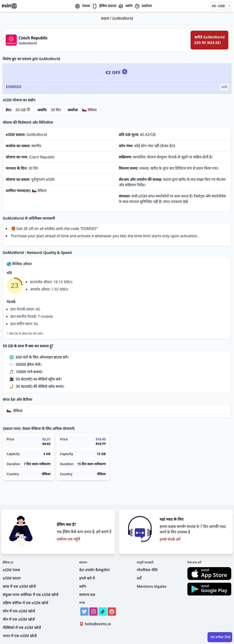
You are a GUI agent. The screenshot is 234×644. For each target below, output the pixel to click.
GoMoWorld (122, 18)
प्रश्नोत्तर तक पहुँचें (68, 539)
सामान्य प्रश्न (87, 595)
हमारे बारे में (87, 578)
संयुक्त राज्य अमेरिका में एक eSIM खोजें (31, 595)
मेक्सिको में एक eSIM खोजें (22, 628)
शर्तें (139, 578)
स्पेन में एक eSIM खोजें (19, 611)
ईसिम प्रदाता (104, 6)
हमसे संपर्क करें (170, 539)
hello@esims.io (96, 624)
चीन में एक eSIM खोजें (19, 619)
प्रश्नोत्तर (143, 6)
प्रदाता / (107, 18)
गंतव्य (82, 6)
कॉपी (224, 87)
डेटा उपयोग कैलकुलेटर (94, 570)
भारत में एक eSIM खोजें (20, 636)
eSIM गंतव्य (11, 570)
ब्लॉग (125, 6)
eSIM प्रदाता (12, 578)
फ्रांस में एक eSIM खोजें (19, 586)
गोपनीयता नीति (147, 570)
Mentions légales (152, 586)
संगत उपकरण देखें (176, 202)
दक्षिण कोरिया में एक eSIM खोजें (25, 603)
